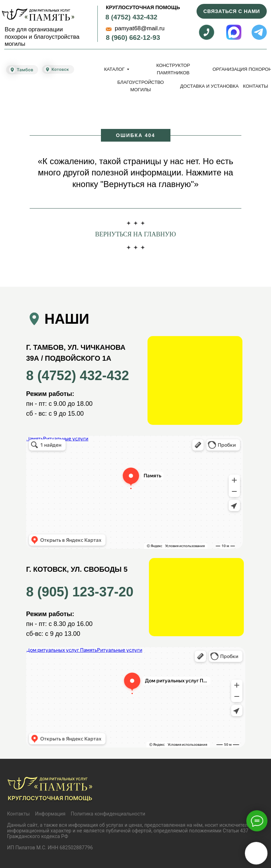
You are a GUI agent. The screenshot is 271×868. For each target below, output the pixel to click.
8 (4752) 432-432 (131, 17)
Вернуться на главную (135, 234)
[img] (38, 15)
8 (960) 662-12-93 (133, 38)
